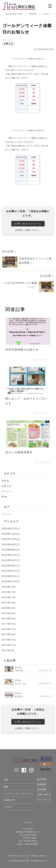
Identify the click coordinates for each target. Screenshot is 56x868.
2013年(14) (9, 645)
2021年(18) (9, 603)
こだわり (8, 807)
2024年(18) (9, 587)
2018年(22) (9, 619)
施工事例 (42, 779)
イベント (7, 491)
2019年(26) (9, 613)
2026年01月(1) (11, 529)
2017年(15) (9, 624)
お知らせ (47, 14)
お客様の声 (9, 800)
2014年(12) (9, 640)
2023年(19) (9, 592)
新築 (6, 787)
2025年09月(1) (11, 545)
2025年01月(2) (11, 582)
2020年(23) (9, 608)
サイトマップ (44, 800)
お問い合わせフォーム (28, 224)
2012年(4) (8, 650)
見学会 (5, 481)
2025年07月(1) (11, 555)
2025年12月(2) (11, 534)
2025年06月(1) (11, 560)
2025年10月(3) (11, 539)
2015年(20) (9, 634)
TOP (6, 780)
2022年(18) (9, 597)
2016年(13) (9, 629)
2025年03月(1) (11, 571)
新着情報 (33, 14)
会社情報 (42, 789)
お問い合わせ (44, 794)
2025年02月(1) (11, 576)
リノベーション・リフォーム (19, 793)
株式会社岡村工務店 (14, 14)
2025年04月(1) (11, 566)
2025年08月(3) (11, 550)
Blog (4, 497)
